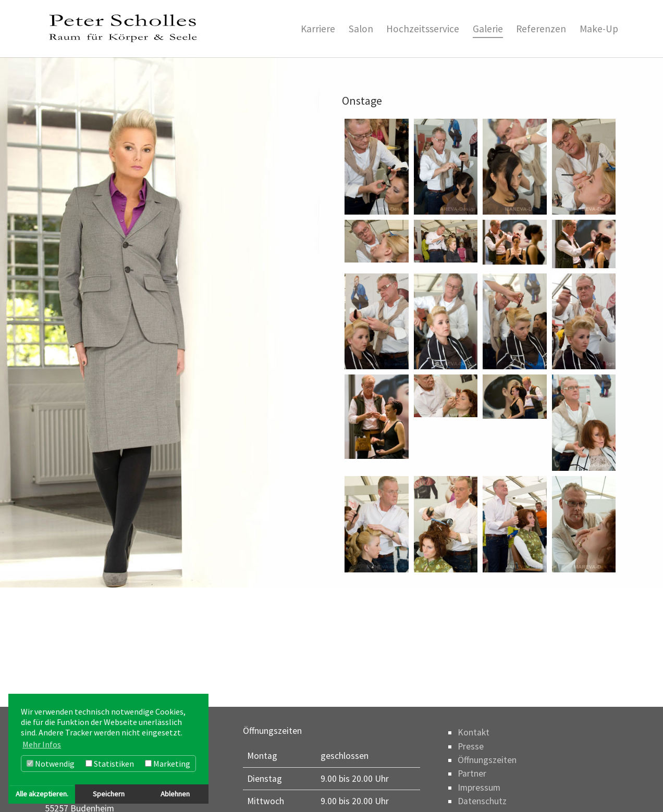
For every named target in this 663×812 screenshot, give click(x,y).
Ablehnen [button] (175, 794)
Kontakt (474, 732)
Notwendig (51, 764)
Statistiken (110, 764)
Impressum (479, 788)
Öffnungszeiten (487, 760)
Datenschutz (482, 801)
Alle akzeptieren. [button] (42, 794)
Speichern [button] (109, 794)
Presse (471, 746)
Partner (472, 773)
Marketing (168, 764)
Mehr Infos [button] (42, 744)
